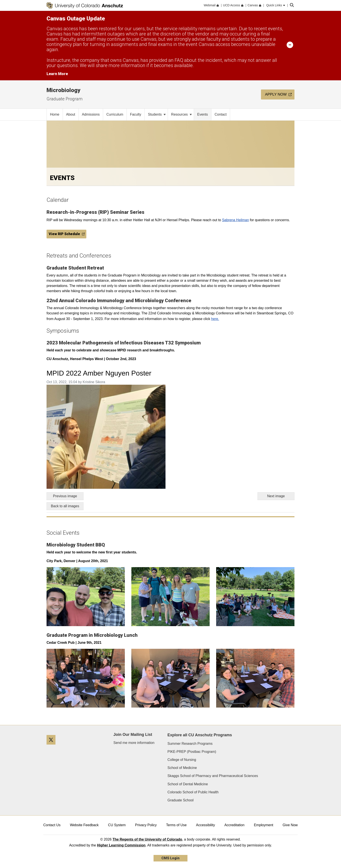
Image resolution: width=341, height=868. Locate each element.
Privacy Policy (146, 825)
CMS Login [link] (170, 858)
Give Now (290, 825)
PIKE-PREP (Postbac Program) (192, 752)
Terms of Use (176, 825)
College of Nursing (182, 760)
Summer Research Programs (190, 744)
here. (215, 319)
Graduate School (181, 800)
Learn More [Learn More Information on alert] (57, 74)
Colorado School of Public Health (193, 792)
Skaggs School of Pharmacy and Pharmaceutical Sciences (213, 776)
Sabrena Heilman (236, 220)
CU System (117, 825)
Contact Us (52, 825)
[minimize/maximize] (290, 45)
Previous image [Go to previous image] (65, 496)
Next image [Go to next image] (276, 496)
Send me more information (134, 743)
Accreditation (235, 825)
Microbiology (63, 90)
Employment (263, 825)
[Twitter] (53, 746)
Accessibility (205, 825)
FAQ (179, 60)
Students (157, 114)
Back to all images (65, 506)
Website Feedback (84, 825)
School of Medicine (182, 768)
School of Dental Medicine (188, 784)
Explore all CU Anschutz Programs (200, 735)
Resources (181, 114)
